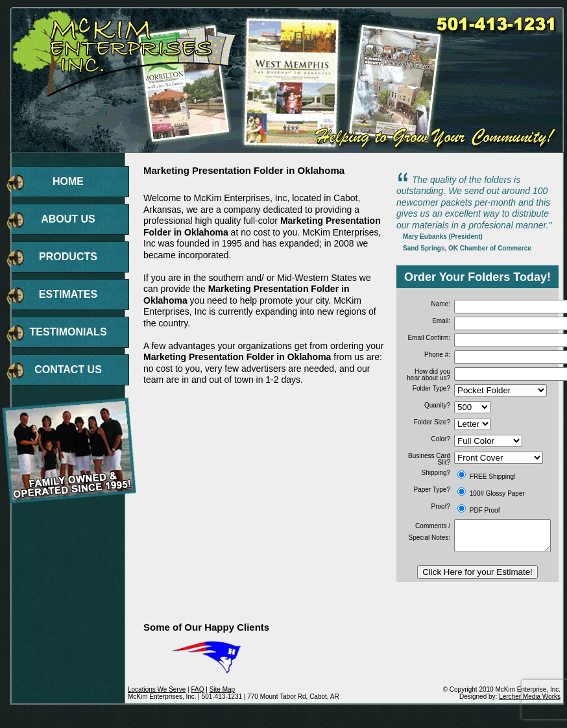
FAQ (197, 689)
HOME (68, 181)
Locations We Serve (157, 689)
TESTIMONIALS (68, 332)
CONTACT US (68, 370)
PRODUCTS (68, 257)
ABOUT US (68, 219)
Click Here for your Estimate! (477, 572)
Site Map (222, 689)
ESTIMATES (68, 294)
